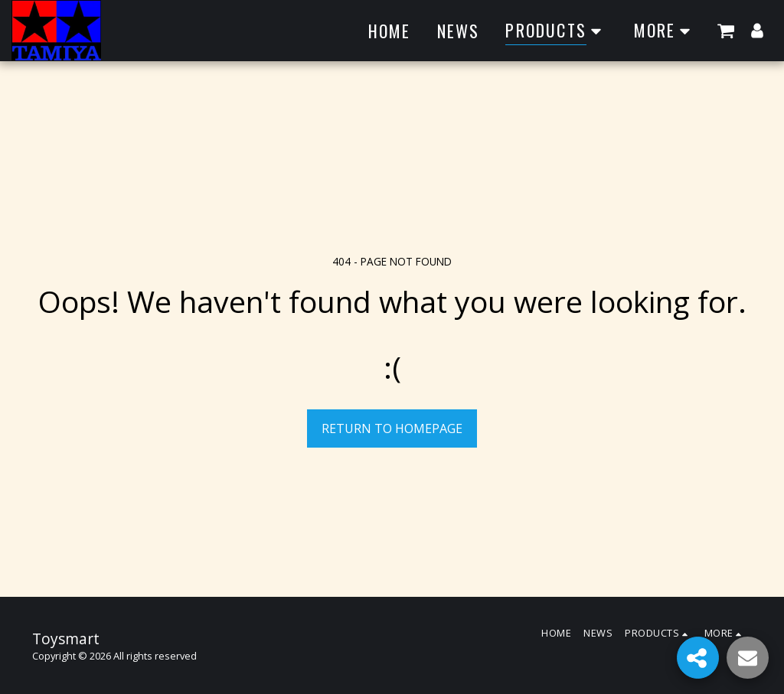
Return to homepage (392, 428)
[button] (726, 30)
